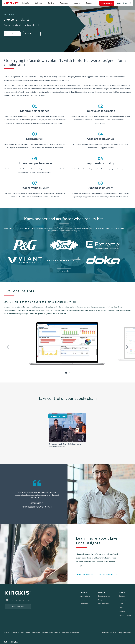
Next (127, 347)
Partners (122, 611)
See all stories (64, 271)
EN (126, 3)
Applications (85, 596)
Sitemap (6, 633)
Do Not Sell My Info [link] (11, 642)
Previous (8, 347)
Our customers (104, 604)
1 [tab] (66, 373)
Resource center (104, 596)
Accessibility (53, 633)
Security (45, 633)
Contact (122, 596)
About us (77, 3)
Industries (26, 3)
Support (89, 3)
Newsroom (123, 600)
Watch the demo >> (32, 34)
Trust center (36, 633)
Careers (121, 607)
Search (131, 3)
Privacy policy (26, 633)
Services (51, 3)
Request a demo (107, 3)
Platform (84, 600)
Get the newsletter (18, 606)
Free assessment (107, 574)
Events (121, 604)
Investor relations (125, 615)
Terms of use (15, 633)
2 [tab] (69, 373)
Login (118, 3)
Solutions (39, 3)
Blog (100, 600)
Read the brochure (12, 34)
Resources (64, 3)
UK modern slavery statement (69, 633)
